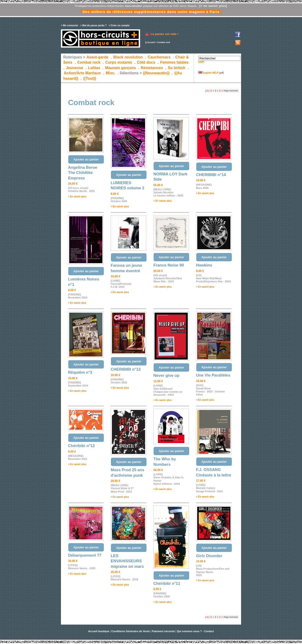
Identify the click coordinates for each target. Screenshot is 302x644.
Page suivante (231, 91)
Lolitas (94, 68)
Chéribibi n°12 (81, 446)
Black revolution (128, 57)
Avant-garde (98, 57)
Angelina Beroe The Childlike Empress (83, 173)
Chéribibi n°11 (167, 584)
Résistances (152, 68)
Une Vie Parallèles (213, 375)
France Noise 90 (169, 265)
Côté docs (146, 62)
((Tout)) (90, 78)
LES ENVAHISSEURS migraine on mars (127, 561)
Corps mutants (119, 62)
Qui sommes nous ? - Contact (195, 631)
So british (177, 68)
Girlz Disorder (209, 556)
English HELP (208, 73)
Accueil (151, 42)
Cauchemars (159, 57)
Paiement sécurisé (163, 631)
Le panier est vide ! (165, 34)
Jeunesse (75, 68)
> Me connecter (70, 25)
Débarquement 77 (85, 555)
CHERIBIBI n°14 (211, 175)
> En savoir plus (77, 197)
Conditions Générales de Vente (131, 631)
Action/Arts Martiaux (82, 73)
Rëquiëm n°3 (80, 372)
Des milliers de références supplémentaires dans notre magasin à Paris (151, 12)
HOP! (201, 62)
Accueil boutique (99, 631)
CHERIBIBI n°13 (126, 369)
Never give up (166, 375)
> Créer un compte (119, 25)
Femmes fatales (174, 62)
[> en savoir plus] (213, 6)
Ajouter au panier (86, 159)
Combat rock (89, 62)
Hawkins (204, 265)
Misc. (110, 73)
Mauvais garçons (120, 68)
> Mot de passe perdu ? (93, 25)
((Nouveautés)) (156, 73)
